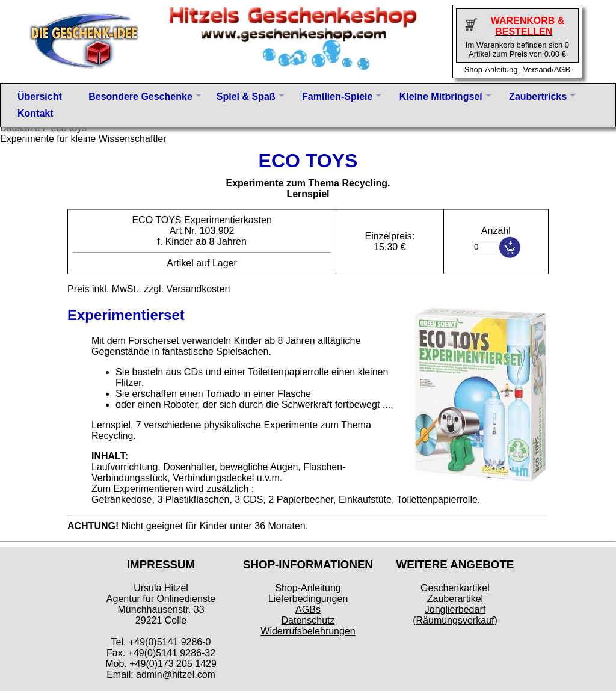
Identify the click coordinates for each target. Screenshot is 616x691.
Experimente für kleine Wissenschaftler (83, 139)
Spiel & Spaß (246, 97)
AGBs (308, 610)
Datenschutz (308, 620)
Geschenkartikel (455, 588)
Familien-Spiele (337, 97)
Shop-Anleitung (491, 69)
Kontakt (35, 113)
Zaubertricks (538, 97)
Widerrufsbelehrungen (308, 631)
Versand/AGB (547, 69)
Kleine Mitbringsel (441, 97)
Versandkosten (198, 289)
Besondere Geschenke (140, 97)
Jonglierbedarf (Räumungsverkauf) (455, 615)
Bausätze (20, 128)
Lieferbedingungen (308, 599)
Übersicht (40, 97)
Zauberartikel (455, 599)
